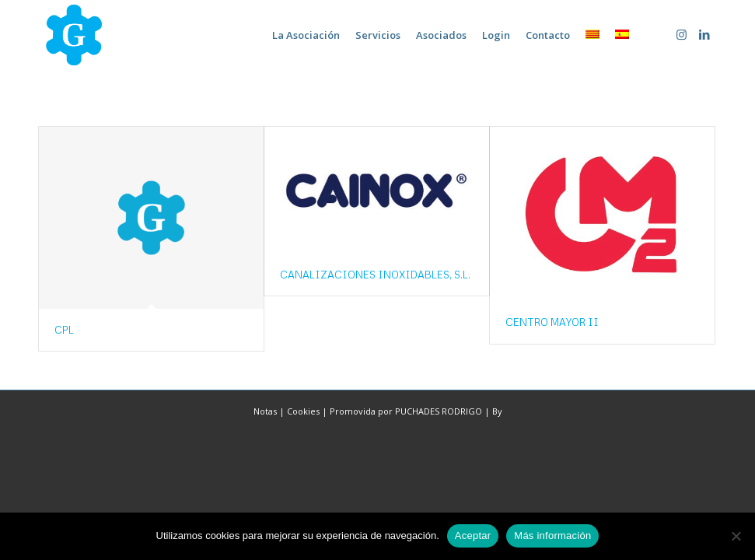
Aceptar (473, 535)
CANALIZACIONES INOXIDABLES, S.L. (375, 275)
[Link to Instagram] (681, 34)
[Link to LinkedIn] (704, 34)
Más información (552, 535)
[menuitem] (306, 35)
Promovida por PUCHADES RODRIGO (406, 411)
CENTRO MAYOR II (552, 322)
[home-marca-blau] (74, 35)
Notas (265, 411)
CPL (64, 330)
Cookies (303, 411)
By (497, 411)
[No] (736, 536)
